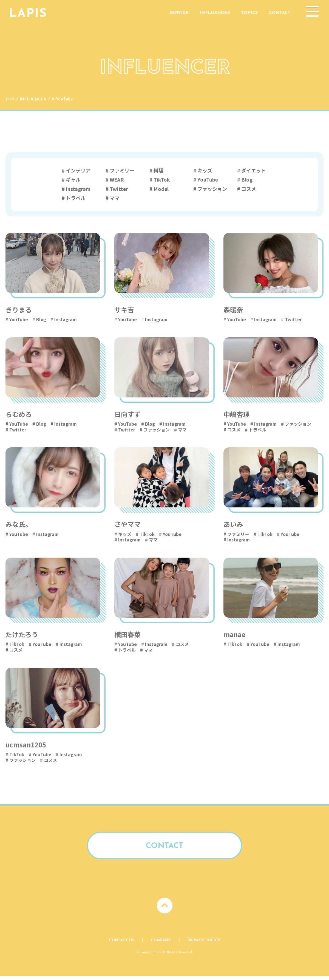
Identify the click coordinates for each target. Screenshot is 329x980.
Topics (249, 13)
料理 (158, 170)
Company (161, 944)
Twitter (119, 189)
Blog (247, 179)
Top (10, 99)
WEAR (117, 179)
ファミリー (122, 170)
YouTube (208, 179)
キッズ (205, 170)
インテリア (78, 170)
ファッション (212, 189)
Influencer (215, 13)
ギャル (73, 179)
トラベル (76, 198)
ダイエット (254, 170)
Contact (280, 13)
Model (161, 189)
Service (179, 13)
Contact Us (121, 944)
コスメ (249, 189)
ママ (115, 198)
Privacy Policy (204, 944)
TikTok (162, 179)
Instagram (78, 189)
